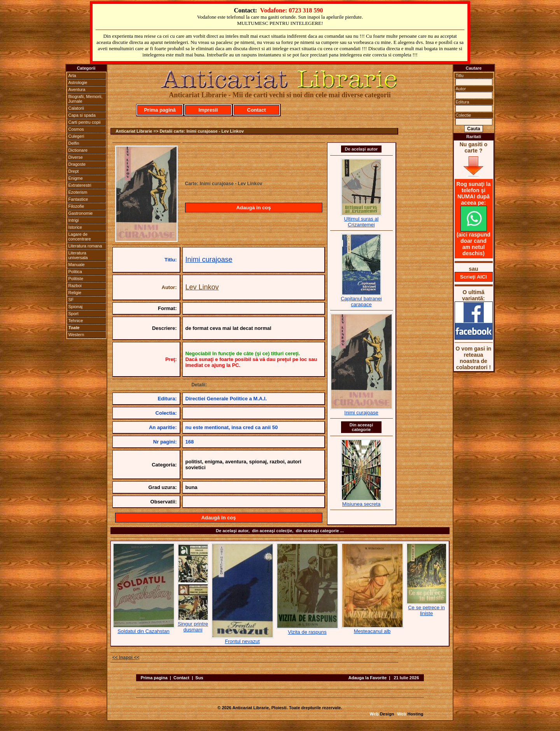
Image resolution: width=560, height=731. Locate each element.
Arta (72, 75)
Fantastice (78, 199)
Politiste (76, 279)
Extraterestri (80, 185)
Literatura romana (85, 246)
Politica (75, 272)
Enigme (76, 178)
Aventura (77, 89)
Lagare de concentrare (80, 237)
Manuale (77, 265)
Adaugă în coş (254, 208)
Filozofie (76, 206)
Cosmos (76, 129)
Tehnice (76, 321)
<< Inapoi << (126, 657)
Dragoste (77, 164)
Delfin (74, 143)
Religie (75, 293)
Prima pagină (160, 110)
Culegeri (76, 136)
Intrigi (74, 220)
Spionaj (76, 307)
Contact (256, 110)
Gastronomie (81, 213)
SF (71, 300)
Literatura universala (78, 255)
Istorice (75, 227)
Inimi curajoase (209, 259)
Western (76, 335)
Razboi (75, 286)
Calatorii (76, 108)
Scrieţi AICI (473, 277)
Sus (199, 678)
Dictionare (78, 150)
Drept (74, 171)
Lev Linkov (202, 287)
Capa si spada (82, 115)
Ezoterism (78, 192)
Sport (73, 314)
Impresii (208, 110)
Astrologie (78, 82)
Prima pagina (154, 678)
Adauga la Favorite (367, 678)
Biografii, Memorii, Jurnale (86, 99)
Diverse (76, 157)
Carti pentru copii (85, 122)
